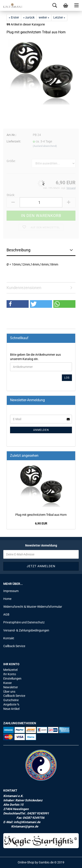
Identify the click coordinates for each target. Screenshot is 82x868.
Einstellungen (12, 678)
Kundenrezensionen (24, 288)
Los (67, 378)
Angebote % (11, 704)
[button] (18, 304)
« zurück (29, 17)
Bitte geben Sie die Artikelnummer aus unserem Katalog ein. (35, 357)
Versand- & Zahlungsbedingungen (26, 630)
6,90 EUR (41, 523)
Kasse (7, 683)
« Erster (14, 17)
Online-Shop (26, 862)
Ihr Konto (10, 674)
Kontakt (9, 638)
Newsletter (11, 687)
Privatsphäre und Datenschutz (24, 622)
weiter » (44, 17)
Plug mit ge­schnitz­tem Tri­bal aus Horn (41, 515)
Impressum (11, 591)
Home (7, 599)
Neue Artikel (11, 709)
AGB (6, 614)
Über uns (9, 692)
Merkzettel (10, 670)
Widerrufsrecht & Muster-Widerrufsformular (33, 607)
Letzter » (59, 17)
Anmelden (41, 430)
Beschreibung (18, 250)
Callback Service (14, 646)
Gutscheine (11, 700)
